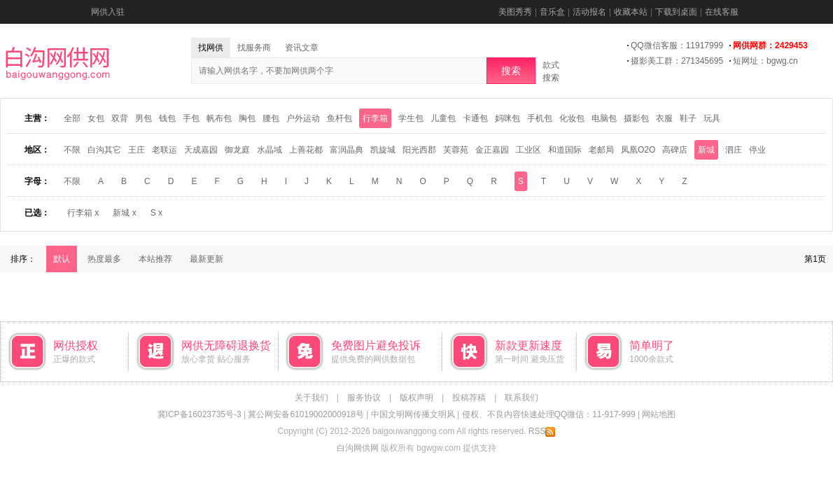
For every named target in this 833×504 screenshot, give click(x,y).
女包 (96, 118)
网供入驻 (108, 12)
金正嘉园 (492, 150)
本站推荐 (155, 259)
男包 (143, 118)
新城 (706, 150)
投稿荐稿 (469, 398)
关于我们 (311, 398)
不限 (72, 150)
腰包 (271, 118)
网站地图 (659, 414)
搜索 (511, 71)
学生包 (411, 118)
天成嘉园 (201, 150)
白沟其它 (104, 150)
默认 (62, 259)
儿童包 (443, 118)
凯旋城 (383, 150)
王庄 (136, 150)
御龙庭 (237, 150)
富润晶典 (346, 150)
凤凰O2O (638, 150)
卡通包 (475, 118)
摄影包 (636, 118)
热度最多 (104, 259)
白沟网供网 (358, 448)
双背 (120, 118)
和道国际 (565, 150)
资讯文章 (302, 48)
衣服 (664, 118)
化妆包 (572, 118)
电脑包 (604, 118)
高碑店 (675, 150)
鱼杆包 (339, 118)
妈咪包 (507, 118)
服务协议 (364, 398)
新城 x (124, 213)
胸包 (247, 118)
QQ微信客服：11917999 (677, 45)
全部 (72, 118)
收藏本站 (631, 12)
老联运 (164, 150)
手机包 (540, 118)
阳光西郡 (419, 150)
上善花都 (306, 150)
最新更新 (206, 259)
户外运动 (303, 118)
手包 (191, 118)
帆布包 (219, 118)
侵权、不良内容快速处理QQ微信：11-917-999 (549, 414)
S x (156, 213)
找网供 (211, 48)
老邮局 (601, 150)
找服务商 (254, 48)
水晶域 (269, 150)
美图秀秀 (515, 12)
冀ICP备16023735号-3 (199, 414)
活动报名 (589, 12)
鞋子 (688, 118)
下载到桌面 (676, 12)
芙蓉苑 (456, 150)
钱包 (167, 118)
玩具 (712, 118)
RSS (542, 431)
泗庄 (734, 150)
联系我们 (521, 398)
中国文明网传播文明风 (413, 414)
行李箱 (375, 118)
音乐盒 (552, 12)
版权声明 (416, 398)
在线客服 (722, 12)
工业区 (528, 150)
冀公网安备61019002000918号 (306, 414)
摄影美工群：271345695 (677, 61)
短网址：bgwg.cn (765, 61)
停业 (757, 150)
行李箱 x (83, 213)
